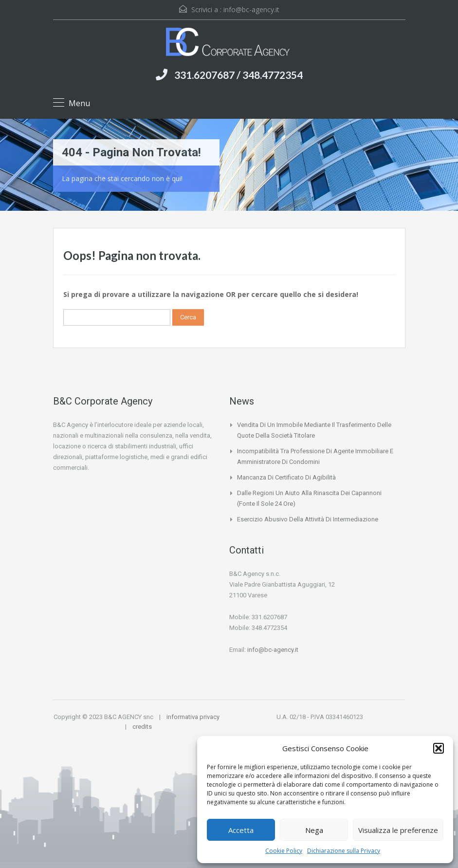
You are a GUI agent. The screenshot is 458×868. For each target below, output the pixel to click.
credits (142, 727)
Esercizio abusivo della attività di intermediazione (308, 519)
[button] (439, 748)
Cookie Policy (284, 851)
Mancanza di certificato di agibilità (286, 477)
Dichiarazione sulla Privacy (344, 851)
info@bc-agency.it (251, 9)
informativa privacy (193, 717)
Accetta (241, 830)
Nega (314, 830)
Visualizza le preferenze (398, 830)
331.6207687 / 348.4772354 (238, 75)
